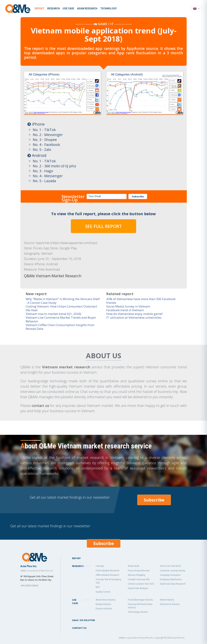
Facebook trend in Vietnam (125, 310)
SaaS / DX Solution (83, 620)
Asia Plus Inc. (179, 638)
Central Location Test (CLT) (141, 584)
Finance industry (104, 609)
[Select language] (197, 9)
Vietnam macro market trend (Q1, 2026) (53, 314)
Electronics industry (170, 604)
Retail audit (134, 566)
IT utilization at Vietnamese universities (134, 317)
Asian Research (87, 8)
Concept (100, 566)
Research (54, 8)
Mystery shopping (136, 575)
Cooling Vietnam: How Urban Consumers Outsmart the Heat (61, 308)
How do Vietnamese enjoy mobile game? (135, 314)
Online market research (107, 571)
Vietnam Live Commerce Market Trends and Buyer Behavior (61, 319)
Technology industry (138, 612)
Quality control (103, 592)
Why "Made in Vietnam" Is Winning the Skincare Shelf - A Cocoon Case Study (63, 301)
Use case (68, 8)
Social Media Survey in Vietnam (128, 306)
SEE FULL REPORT (103, 226)
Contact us (79, 628)
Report (40, 8)
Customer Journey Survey (173, 571)
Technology (108, 8)
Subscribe (138, 196)
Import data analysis (138, 588)
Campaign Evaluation (170, 575)
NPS (98, 587)
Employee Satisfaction (171, 579)
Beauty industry (103, 604)
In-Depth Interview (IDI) (139, 579)
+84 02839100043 (29, 586)
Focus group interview (139, 571)
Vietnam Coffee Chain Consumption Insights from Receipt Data (60, 327)
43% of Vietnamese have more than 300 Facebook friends (141, 301)
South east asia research (173, 584)
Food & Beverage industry (140, 600)
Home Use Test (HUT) (170, 566)
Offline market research (107, 575)
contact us (40, 406)
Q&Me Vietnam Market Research (53, 276)
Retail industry (167, 600)
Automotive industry (106, 600)
